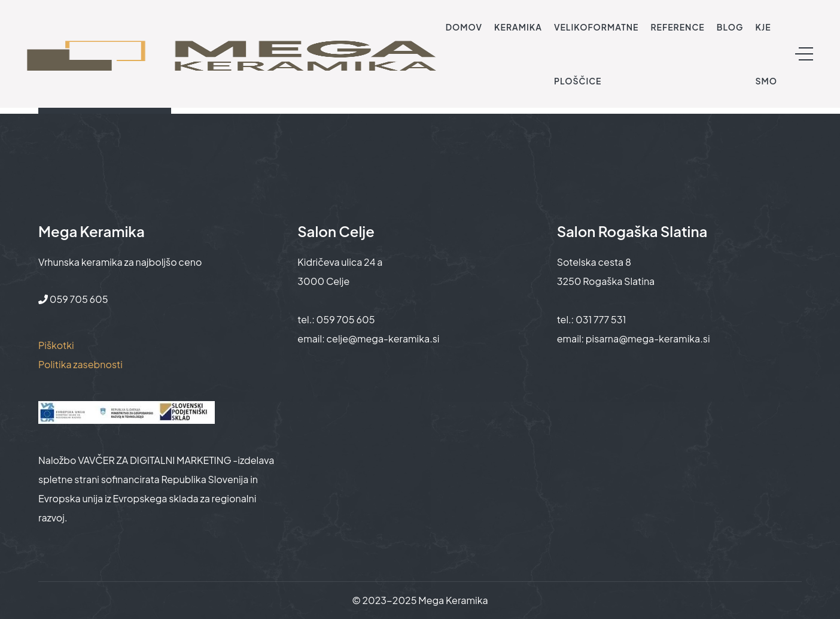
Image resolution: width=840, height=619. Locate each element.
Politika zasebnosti (80, 364)
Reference (677, 27)
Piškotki (56, 345)
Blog (730, 27)
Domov (464, 27)
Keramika (518, 27)
